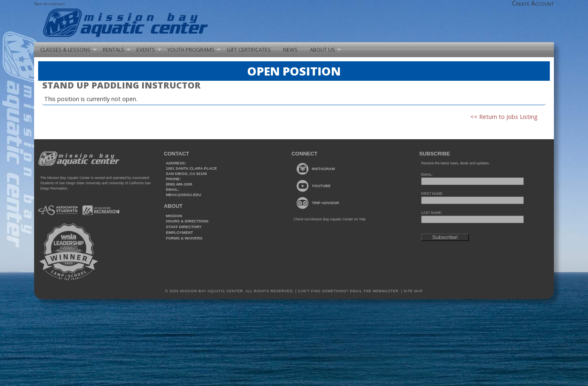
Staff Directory (184, 227)
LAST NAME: (431, 213)
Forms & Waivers (184, 238)
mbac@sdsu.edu (183, 195)
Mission (174, 216)
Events (146, 50)
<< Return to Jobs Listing (504, 117)
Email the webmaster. (375, 291)
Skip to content (50, 3)
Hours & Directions (187, 221)
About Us (322, 50)
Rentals (113, 50)
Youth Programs (191, 50)
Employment (179, 232)
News (290, 50)
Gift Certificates (249, 50)
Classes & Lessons (65, 50)
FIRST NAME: (432, 194)
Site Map (413, 291)
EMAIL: (427, 175)
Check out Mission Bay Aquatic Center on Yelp (330, 219)
